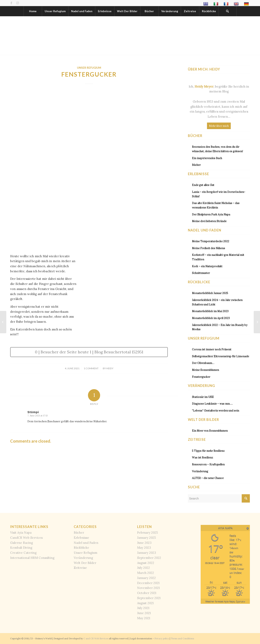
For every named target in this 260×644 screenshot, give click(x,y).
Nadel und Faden (86, 543)
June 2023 (144, 543)
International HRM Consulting (32, 558)
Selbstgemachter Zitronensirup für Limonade (220, 356)
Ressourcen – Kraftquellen (208, 464)
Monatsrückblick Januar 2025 (210, 293)
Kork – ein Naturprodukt (207, 266)
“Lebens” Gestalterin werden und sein (216, 411)
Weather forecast (225, 601)
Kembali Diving (21, 548)
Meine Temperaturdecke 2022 (211, 241)
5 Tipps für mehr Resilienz (208, 451)
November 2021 (148, 588)
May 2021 (144, 618)
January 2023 (147, 553)
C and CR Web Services (96, 639)
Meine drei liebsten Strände (209, 221)
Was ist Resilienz (203, 457)
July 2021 (143, 608)
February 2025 (147, 533)
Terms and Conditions (182, 639)
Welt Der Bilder (85, 563)
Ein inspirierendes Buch (207, 158)
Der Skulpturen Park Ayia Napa (211, 214)
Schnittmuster (201, 273)
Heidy (110, 368)
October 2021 (147, 593)
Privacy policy (162, 639)
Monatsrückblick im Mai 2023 (210, 311)
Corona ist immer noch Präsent (212, 349)
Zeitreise (80, 568)
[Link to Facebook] (11, 3)
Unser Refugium (89, 68)
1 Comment (91, 368)
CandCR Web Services (26, 538)
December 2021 (148, 583)
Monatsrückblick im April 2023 (211, 318)
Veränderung (200, 471)
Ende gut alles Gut (203, 185)
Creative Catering (23, 553)
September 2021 (149, 598)
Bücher (196, 165)
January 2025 (146, 538)
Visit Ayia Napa (21, 533)
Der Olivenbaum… (203, 363)
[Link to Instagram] (17, 3)
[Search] (227, 11)
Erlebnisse (81, 538)
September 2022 (149, 558)
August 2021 (145, 603)
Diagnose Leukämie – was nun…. (212, 404)
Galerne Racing (22, 543)
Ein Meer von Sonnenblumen (210, 431)
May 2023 (144, 548)
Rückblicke (81, 548)
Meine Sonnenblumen (205, 370)
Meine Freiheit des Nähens (209, 248)
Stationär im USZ (203, 397)
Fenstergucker (201, 377)
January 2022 (146, 578)
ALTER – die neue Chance (208, 478)
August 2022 (146, 563)
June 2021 (144, 613)
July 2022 (144, 568)
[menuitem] (206, 4)
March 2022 (146, 573)
